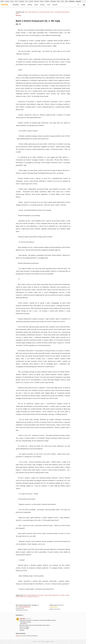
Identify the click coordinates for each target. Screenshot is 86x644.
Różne (62, 1)
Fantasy (7, 1)
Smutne (42, 1)
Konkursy (42, 5)
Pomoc (43, 642)
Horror (16, 1)
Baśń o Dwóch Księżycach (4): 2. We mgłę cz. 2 (35, 595)
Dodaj (66, 1)
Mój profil (55, 5)
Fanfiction (47, 1)
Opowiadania (16, 5)
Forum (49, 5)
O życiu (12, 1)
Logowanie (78, 1)
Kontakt (52, 642)
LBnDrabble (22, 619)
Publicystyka (53, 1)
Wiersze (23, 5)
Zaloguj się (18, 636)
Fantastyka (22, 1)
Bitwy (58, 1)
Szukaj (36, 5)
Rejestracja (72, 1)
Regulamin (47, 642)
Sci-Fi (26, 1)
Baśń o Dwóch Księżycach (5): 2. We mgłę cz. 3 (56, 595)
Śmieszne (36, 1)
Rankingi (30, 5)
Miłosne (2, 1)
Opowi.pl (4, 5)
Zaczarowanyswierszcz (24, 607)
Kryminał (31, 1)
